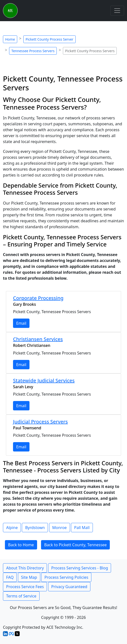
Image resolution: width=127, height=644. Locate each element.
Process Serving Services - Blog (80, 568)
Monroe (60, 528)
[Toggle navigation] (117, 11)
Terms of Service (21, 596)
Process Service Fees (25, 587)
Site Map (29, 577)
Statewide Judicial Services (44, 380)
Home (10, 39)
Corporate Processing (38, 298)
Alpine (12, 528)
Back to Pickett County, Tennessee (75, 545)
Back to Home (21, 545)
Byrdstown (35, 528)
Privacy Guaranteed (69, 587)
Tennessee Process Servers (33, 51)
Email (21, 323)
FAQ (10, 577)
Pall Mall (82, 528)
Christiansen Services (38, 339)
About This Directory (25, 568)
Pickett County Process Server (49, 39)
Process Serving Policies (66, 577)
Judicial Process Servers (40, 422)
